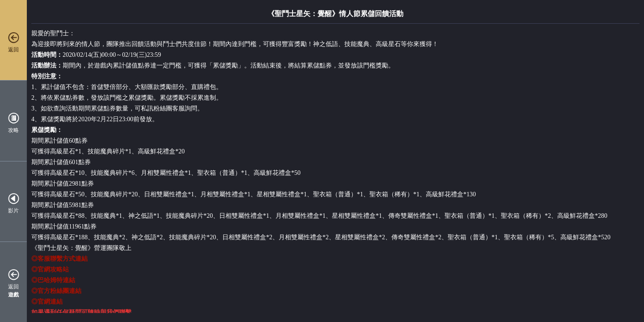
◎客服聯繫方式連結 (59, 259)
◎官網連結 (47, 302)
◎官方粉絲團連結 (56, 291)
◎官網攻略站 (50, 269)
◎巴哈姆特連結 (53, 280)
